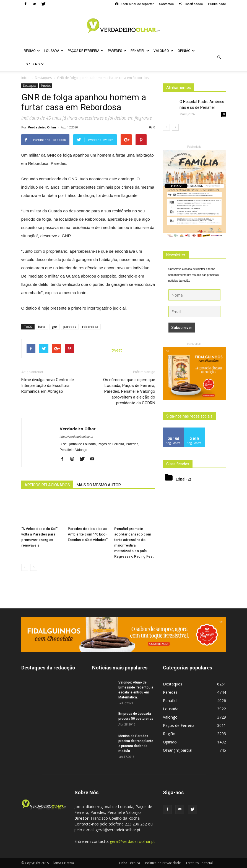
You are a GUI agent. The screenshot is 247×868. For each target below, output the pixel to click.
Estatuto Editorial (199, 863)
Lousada (54, 51)
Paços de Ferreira (86, 51)
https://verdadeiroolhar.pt (76, 437)
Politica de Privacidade (163, 863)
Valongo (163, 51)
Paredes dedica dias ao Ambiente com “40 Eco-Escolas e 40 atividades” (88, 534)
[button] (219, 57)
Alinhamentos (179, 88)
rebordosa (90, 327)
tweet (117, 350)
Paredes (117, 51)
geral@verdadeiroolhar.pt (132, 841)
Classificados (191, 4)
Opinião (186, 51)
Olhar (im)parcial (178, 750)
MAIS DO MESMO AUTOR (99, 485)
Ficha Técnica (130, 863)
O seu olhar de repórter (134, 4)
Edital (180, 479)
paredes (70, 327)
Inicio (25, 78)
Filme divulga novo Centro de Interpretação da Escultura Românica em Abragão (48, 386)
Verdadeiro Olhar (42, 127)
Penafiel (140, 51)
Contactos (166, 4)
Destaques (30, 86)
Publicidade (217, 4)
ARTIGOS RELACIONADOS (47, 485)
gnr (54, 327)
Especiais (34, 64)
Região (32, 51)
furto (42, 327)
